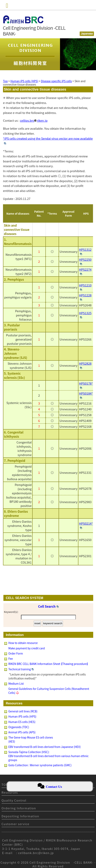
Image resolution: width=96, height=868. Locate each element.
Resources (10, 792)
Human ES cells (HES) (22, 722)
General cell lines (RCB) (23, 711)
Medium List (16, 683)
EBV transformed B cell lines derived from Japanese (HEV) (45, 747)
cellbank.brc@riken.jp (36, 853)
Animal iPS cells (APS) (22, 732)
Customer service (15, 824)
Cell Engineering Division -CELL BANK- (61, 862)
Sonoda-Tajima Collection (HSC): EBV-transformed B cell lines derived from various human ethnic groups (48, 756)
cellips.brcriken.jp (34, 120)
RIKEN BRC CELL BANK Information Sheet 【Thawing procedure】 (48, 664)
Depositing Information (20, 816)
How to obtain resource (23, 643)
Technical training (21, 669)
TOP (5, 785)
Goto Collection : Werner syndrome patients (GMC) (40, 765)
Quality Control (14, 800)
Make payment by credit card (27, 648)
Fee (11, 659)
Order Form (16, 653)
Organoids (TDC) (19, 727)
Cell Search (48, 606)
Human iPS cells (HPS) (22, 716)
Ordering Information (19, 808)
